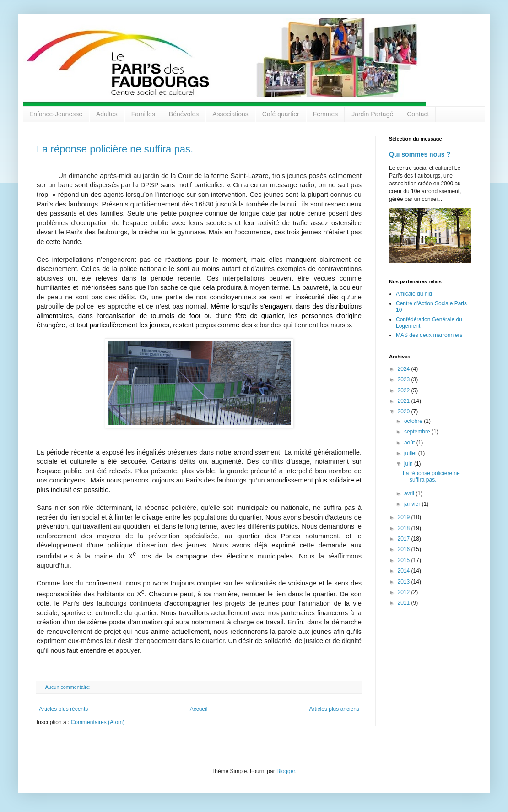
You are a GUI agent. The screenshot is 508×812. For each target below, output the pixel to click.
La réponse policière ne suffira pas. (115, 149)
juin (409, 464)
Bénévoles (184, 114)
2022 (405, 390)
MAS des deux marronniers (429, 335)
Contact (418, 114)
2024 (405, 369)
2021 (405, 401)
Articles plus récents (63, 709)
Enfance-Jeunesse (56, 114)
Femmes (325, 114)
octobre (414, 421)
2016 (405, 549)
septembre (418, 432)
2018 (405, 528)
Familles (143, 114)
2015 (405, 560)
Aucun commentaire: (69, 687)
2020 (405, 411)
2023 (405, 379)
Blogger (286, 771)
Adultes (107, 114)
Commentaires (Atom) (98, 722)
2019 (405, 517)
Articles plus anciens (334, 709)
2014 (405, 571)
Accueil (199, 709)
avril (410, 493)
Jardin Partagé (372, 114)
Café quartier (281, 114)
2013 (405, 582)
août (410, 443)
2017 (405, 539)
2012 (405, 592)
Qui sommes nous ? (420, 154)
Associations (230, 114)
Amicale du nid (414, 294)
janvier (413, 504)
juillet (411, 453)
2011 (405, 603)
